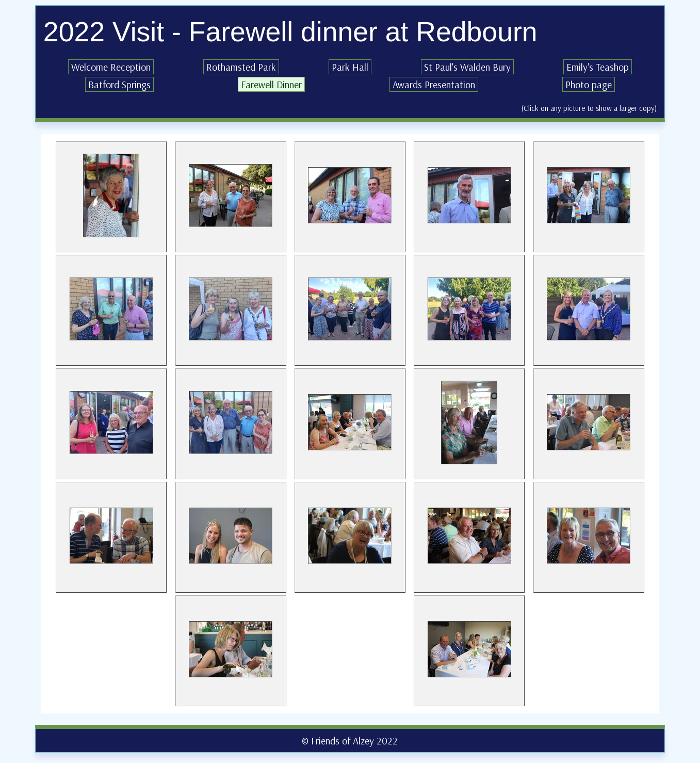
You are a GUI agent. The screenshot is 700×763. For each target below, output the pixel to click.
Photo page (589, 84)
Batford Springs (119, 84)
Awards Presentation (434, 84)
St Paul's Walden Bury (467, 67)
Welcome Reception (111, 67)
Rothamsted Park (241, 67)
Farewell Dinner (271, 84)
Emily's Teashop (598, 67)
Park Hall (350, 67)
